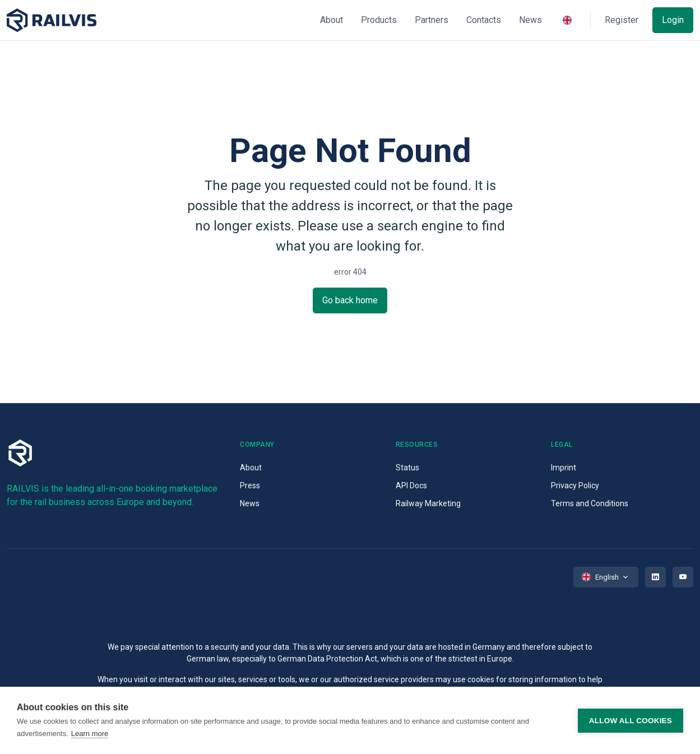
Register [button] (622, 20)
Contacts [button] (484, 20)
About (251, 468)
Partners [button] (432, 20)
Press (250, 485)
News (250, 503)
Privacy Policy (575, 485)
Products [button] (379, 20)
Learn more (90, 734)
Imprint (564, 468)
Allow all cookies (631, 721)
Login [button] (673, 20)
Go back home (350, 300)
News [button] (530, 20)
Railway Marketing (428, 503)
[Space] (52, 20)
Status (407, 468)
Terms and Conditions (590, 503)
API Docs (411, 485)
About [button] (332, 20)
